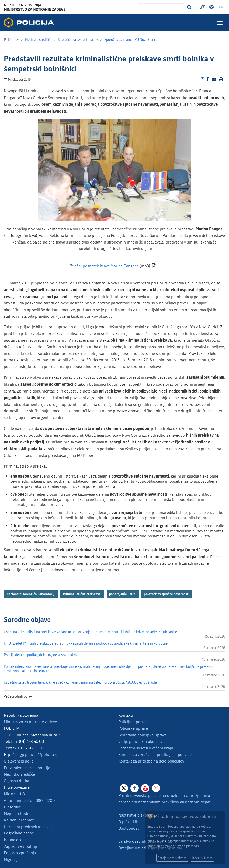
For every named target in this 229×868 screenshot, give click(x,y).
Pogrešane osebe (19, 833)
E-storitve (12, 807)
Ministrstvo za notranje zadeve (30, 722)
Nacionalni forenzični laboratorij (31, 594)
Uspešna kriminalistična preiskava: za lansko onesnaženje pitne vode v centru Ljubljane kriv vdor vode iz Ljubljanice (90, 632)
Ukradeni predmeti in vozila (28, 827)
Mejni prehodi (16, 814)
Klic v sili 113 (14, 794)
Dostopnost (128, 828)
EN (221, 7)
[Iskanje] (189, 7)
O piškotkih (128, 822)
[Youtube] (145, 788)
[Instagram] (156, 788)
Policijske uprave (133, 728)
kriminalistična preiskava (82, 594)
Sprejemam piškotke (172, 858)
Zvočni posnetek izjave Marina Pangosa (104, 266)
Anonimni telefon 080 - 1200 (29, 801)
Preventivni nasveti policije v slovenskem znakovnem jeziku (203, 7)
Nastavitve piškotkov (136, 815)
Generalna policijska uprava (143, 735)
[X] (124, 788)
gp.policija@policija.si (39, 754)
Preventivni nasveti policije (27, 768)
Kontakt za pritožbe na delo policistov (151, 761)
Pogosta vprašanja (20, 853)
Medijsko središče (19, 774)
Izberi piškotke (202, 858)
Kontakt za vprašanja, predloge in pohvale (155, 754)
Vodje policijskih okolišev (140, 741)
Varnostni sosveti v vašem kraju (146, 748)
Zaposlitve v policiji (20, 846)
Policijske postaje (133, 722)
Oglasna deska (17, 781)
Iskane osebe (15, 840)
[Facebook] (134, 788)
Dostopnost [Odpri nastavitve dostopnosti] (212, 7)
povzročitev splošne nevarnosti (167, 594)
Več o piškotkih (188, 846)
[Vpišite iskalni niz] (161, 7)
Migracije (12, 859)
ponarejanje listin (123, 594)
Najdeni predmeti (19, 820)
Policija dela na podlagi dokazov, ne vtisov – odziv (40, 655)
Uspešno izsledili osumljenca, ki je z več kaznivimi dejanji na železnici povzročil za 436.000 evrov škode (80, 682)
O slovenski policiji (20, 761)
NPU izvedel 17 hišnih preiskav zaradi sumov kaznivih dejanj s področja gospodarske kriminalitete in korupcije (86, 644)
